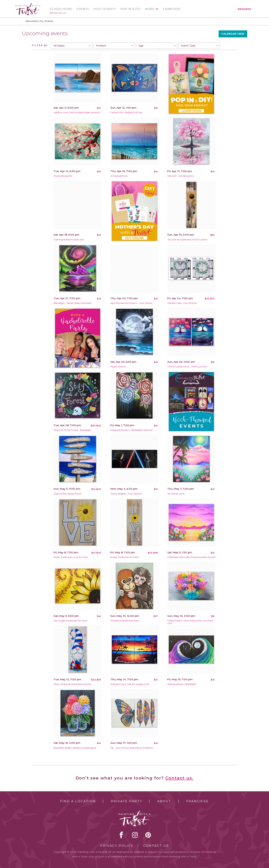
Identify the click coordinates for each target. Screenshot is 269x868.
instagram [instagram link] (135, 835)
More (150, 9)
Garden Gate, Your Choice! (182, 303)
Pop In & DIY (130, 9)
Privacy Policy (117, 846)
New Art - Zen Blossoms (181, 176)
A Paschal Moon (119, 176)
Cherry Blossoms (63, 176)
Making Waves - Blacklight (182, 684)
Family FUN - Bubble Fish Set (126, 112)
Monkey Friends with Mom (125, 621)
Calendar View (233, 34)
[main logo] (28, 4)
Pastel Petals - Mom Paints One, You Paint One (190, 622)
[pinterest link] (148, 835)
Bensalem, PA (58, 13)
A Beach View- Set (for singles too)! (130, 684)
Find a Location (78, 801)
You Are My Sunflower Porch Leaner (187, 240)
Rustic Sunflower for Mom (125, 557)
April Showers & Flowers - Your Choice (131, 303)
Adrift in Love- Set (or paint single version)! (77, 112)
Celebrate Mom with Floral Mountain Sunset (191, 557)
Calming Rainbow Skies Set (69, 240)
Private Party (126, 801)
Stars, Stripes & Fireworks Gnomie (72, 684)
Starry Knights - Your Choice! (126, 494)
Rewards (245, 9)
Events (83, 9)
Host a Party (105, 9)
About (164, 801)
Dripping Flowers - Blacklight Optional (131, 430)
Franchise (172, 9)
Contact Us (156, 846)
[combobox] (71, 46)
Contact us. (179, 778)
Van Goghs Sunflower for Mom (71, 621)
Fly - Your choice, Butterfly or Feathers (132, 748)
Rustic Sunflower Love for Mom (71, 557)
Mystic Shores (118, 367)
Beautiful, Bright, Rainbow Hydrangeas (75, 748)
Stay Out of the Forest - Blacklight (72, 430)
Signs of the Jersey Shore (68, 494)
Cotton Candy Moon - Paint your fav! (187, 367)
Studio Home (61, 9)
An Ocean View (176, 494)
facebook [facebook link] (121, 835)
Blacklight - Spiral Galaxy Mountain (73, 303)
